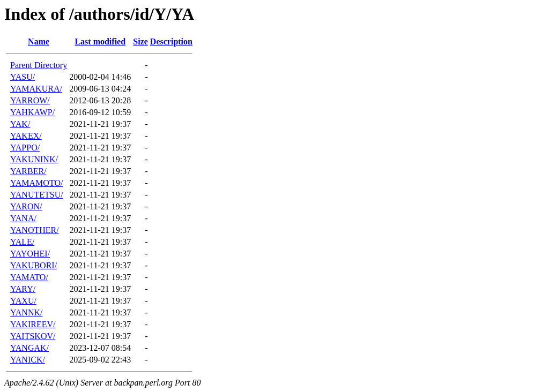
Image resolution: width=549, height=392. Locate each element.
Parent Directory (39, 65)
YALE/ (22, 242)
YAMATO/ (29, 277)
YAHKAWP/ (32, 112)
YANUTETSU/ (37, 195)
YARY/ (23, 289)
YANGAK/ (29, 348)
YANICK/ (28, 360)
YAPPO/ (25, 148)
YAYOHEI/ (30, 254)
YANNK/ (26, 312)
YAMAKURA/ (36, 89)
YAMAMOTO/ (36, 183)
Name (39, 42)
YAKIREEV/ (33, 324)
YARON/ (26, 206)
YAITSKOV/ (33, 336)
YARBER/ (28, 171)
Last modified (100, 42)
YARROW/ (30, 100)
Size (140, 42)
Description (171, 42)
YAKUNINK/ (34, 159)
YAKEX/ (26, 136)
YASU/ (23, 77)
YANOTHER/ (35, 230)
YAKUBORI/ (34, 265)
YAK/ (20, 124)
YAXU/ (23, 301)
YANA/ (23, 218)
